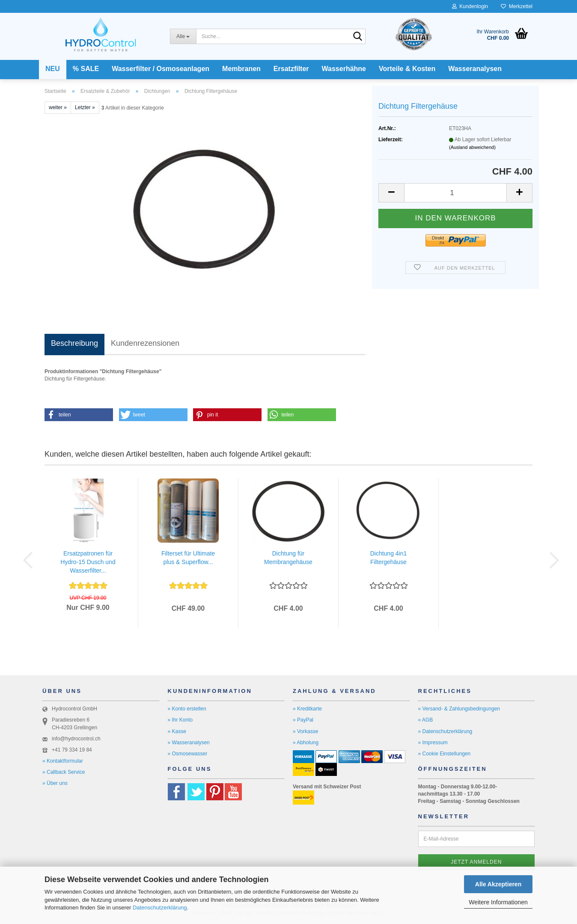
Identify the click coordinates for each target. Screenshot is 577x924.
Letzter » (85, 107)
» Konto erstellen (187, 709)
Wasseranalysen (475, 69)
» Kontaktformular (63, 761)
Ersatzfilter (291, 69)
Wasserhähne (344, 69)
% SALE (86, 69)
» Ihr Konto (180, 720)
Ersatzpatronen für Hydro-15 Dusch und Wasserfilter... (88, 562)
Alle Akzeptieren (498, 884)
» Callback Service (64, 772)
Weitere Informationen (498, 902)
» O (172, 754)
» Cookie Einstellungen (445, 754)
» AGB (426, 720)
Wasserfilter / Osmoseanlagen (161, 69)
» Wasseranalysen (189, 743)
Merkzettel (517, 6)
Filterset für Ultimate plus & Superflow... (188, 558)
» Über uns (55, 783)
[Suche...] (183, 36)
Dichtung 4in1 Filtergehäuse (389, 558)
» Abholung (306, 743)
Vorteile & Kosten (407, 69)
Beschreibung (74, 343)
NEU (53, 69)
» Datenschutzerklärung (445, 731)
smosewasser (192, 754)
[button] (391, 193)
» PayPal (303, 720)
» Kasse (177, 731)
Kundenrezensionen (145, 343)
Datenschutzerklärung (160, 908)
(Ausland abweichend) (472, 147)
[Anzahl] (455, 193)
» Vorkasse (305, 731)
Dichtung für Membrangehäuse (288, 558)
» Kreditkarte (307, 709)
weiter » (58, 107)
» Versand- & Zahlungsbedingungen (459, 709)
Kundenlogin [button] (470, 6)
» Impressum (433, 743)
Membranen (241, 69)
